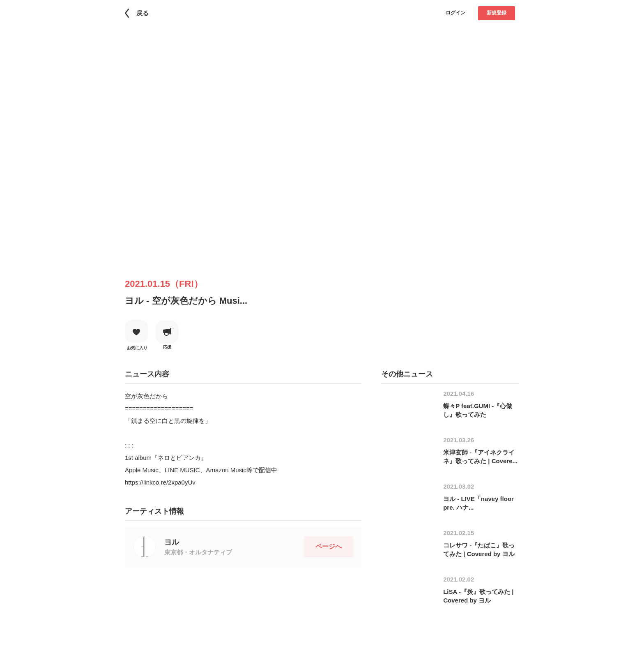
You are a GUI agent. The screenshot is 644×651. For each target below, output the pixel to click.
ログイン (455, 13)
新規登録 (497, 13)
